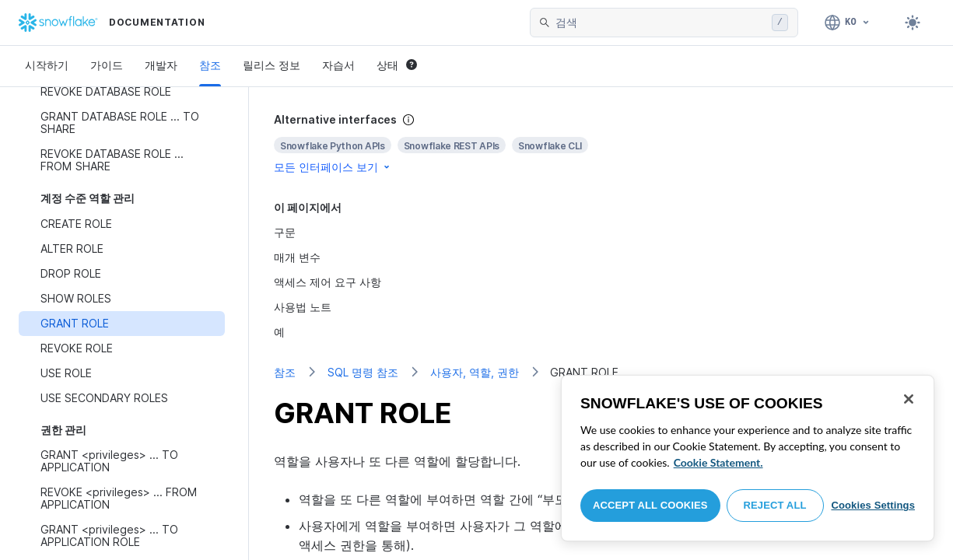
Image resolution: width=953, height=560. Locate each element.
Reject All (775, 505)
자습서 (338, 65)
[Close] (909, 399)
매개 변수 (297, 257)
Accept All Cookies (650, 505)
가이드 (107, 65)
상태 (397, 65)
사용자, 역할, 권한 (475, 372)
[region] (748, 458)
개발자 (161, 65)
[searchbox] (660, 23)
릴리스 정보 (272, 65)
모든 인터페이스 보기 (333, 167)
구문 (285, 232)
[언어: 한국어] (848, 23)
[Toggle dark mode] (913, 23)
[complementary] (601, 143)
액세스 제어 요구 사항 (328, 282)
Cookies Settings (873, 505)
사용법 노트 (303, 307)
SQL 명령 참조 (363, 372)
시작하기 (47, 65)
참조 (210, 65)
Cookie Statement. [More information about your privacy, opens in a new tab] (718, 462)
